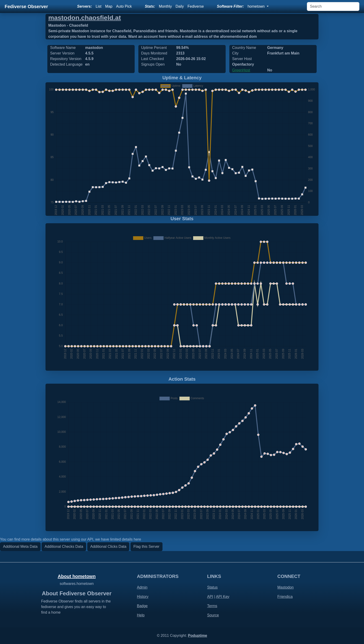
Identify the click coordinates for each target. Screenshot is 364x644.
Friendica (285, 597)
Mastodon (286, 587)
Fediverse (196, 6)
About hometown (77, 576)
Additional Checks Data (64, 547)
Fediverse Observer (26, 6)
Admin (142, 587)
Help (141, 615)
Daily (180, 6)
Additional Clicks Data (108, 547)
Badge (142, 606)
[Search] (333, 6)
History (143, 597)
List (99, 6)
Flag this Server (146, 547)
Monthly (165, 6)
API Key (223, 597)
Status (212, 587)
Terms (212, 606)
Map (109, 6)
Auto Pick (124, 6)
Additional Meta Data (20, 547)
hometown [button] (257, 6)
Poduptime (197, 636)
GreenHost (241, 70)
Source (213, 615)
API (210, 597)
